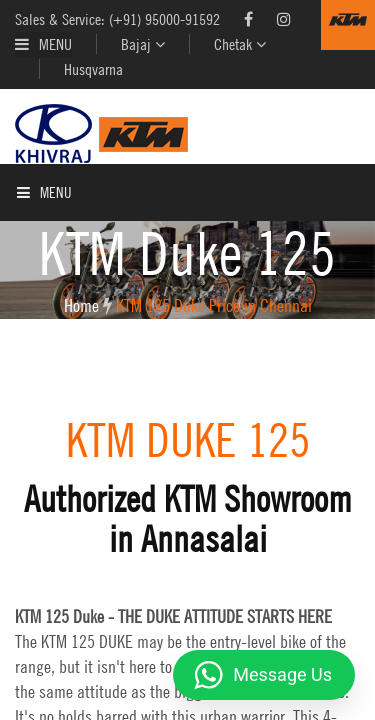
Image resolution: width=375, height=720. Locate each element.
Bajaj (143, 44)
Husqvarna (93, 69)
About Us (38, 232)
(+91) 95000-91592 (164, 19)
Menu (43, 44)
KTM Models (46, 278)
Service (34, 324)
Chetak (240, 44)
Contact (35, 416)
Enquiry (35, 370)
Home (26, 186)
